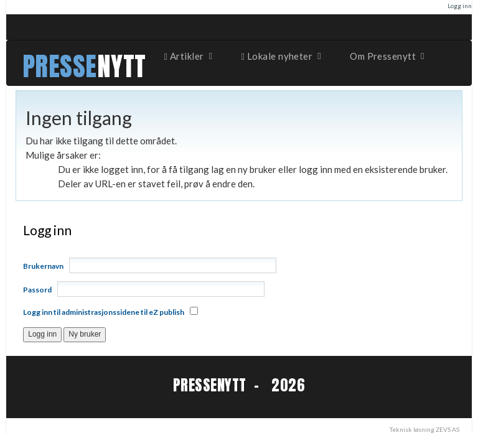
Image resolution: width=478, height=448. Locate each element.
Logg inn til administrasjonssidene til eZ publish (104, 312)
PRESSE (60, 66)
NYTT (122, 66)
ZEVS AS (448, 429)
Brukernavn (43, 266)
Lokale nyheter (282, 56)
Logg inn (460, 6)
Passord (37, 290)
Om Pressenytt (388, 56)
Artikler (189, 56)
